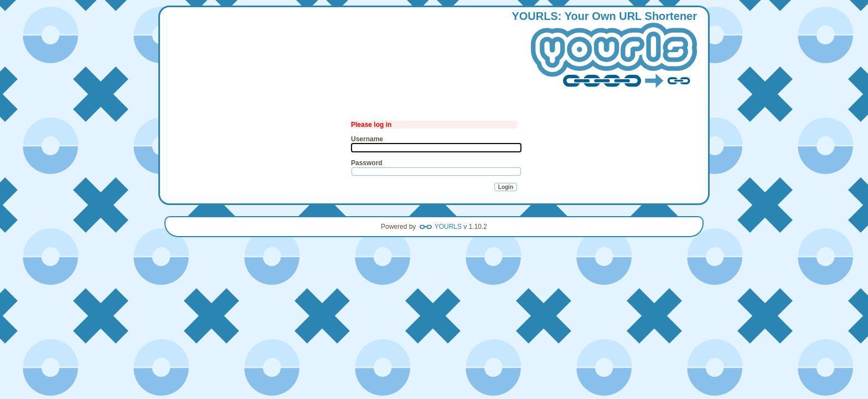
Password (367, 163)
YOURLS (448, 227)
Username (367, 139)
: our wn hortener (604, 50)
